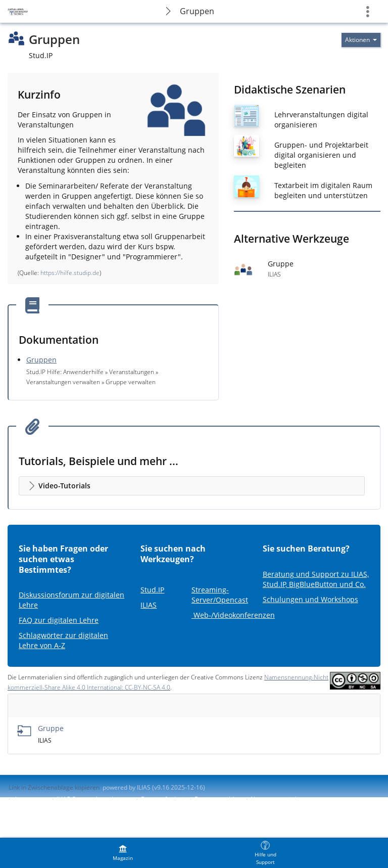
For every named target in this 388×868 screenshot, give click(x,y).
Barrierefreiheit (163, 799)
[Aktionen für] (361, 40)
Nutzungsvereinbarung (283, 799)
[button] (192, 486)
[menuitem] (123, 853)
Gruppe (51, 728)
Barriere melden (218, 799)
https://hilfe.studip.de (70, 273)
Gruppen (197, 11)
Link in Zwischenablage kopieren (54, 787)
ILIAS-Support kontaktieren (94, 799)
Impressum (31, 799)
